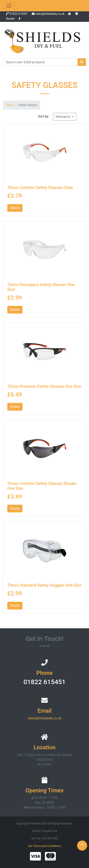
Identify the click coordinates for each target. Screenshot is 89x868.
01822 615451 (19, 14)
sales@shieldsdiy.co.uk (50, 14)
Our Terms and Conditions (44, 846)
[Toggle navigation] (9, 6)
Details (15, 208)
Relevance (63, 117)
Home (10, 105)
